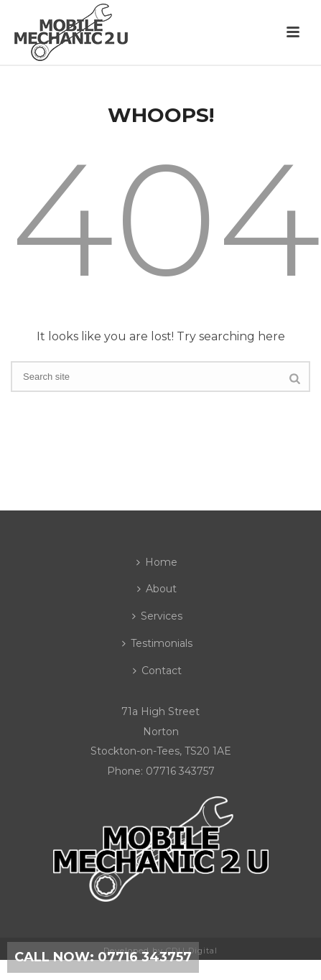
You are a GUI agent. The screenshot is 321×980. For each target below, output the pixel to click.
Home (157, 562)
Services (157, 616)
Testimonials (157, 643)
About (157, 589)
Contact (157, 671)
